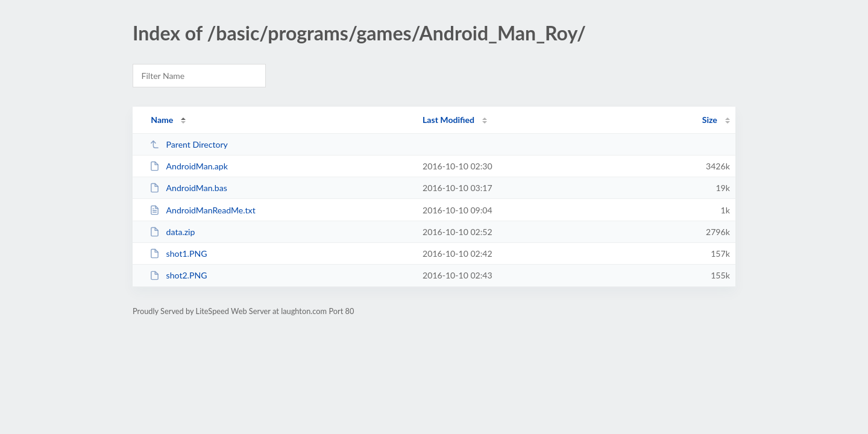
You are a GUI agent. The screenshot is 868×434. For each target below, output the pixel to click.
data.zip (172, 232)
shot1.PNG (178, 253)
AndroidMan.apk (189, 166)
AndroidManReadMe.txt (203, 210)
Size (710, 120)
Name (162, 120)
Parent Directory (189, 144)
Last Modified (448, 120)
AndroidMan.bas (188, 188)
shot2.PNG (178, 275)
